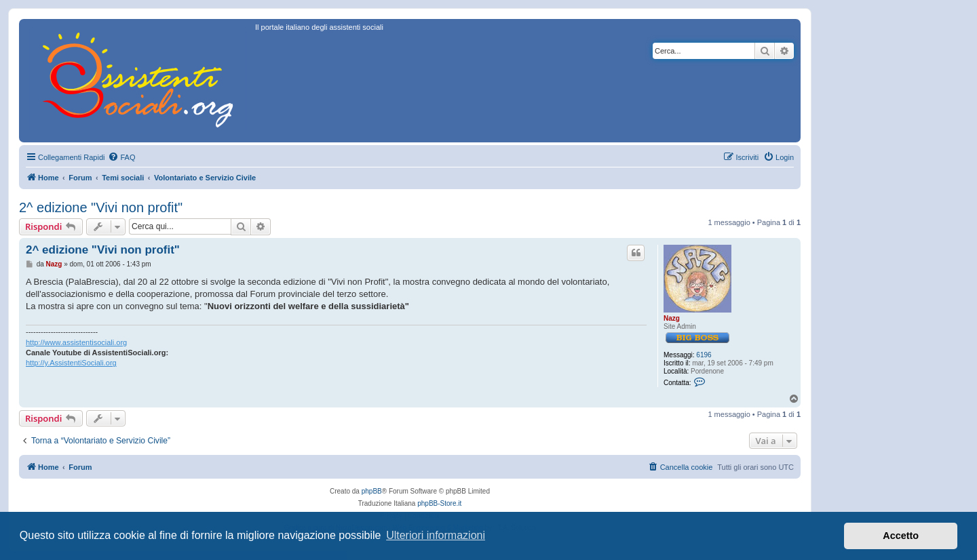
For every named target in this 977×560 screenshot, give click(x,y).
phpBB (372, 491)
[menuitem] (121, 157)
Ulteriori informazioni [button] (436, 535)
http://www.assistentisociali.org (76, 342)
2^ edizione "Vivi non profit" (101, 207)
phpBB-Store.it (439, 503)
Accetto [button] (901, 536)
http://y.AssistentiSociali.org (71, 363)
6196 (704, 355)
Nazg (672, 318)
